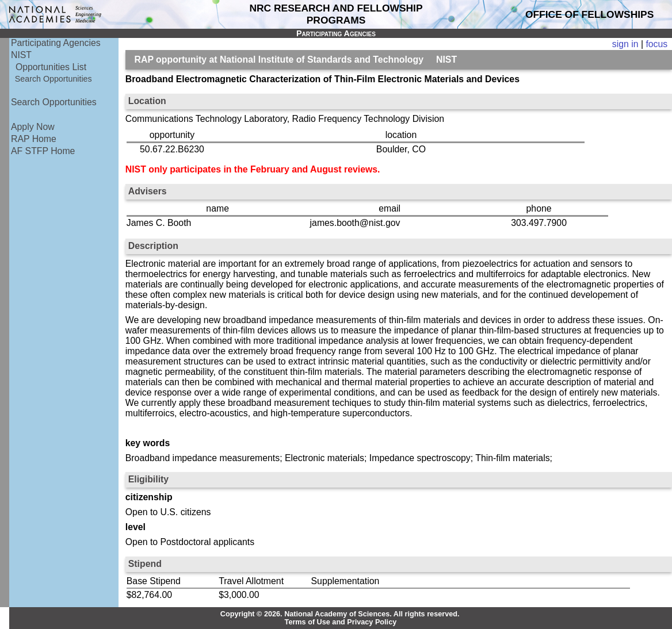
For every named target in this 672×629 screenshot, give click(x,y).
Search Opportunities (54, 79)
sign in (625, 44)
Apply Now (33, 127)
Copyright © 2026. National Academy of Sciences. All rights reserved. (340, 614)
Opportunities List (51, 67)
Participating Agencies (56, 43)
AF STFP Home (43, 151)
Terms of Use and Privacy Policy (341, 622)
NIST (21, 55)
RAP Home (34, 139)
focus (656, 44)
